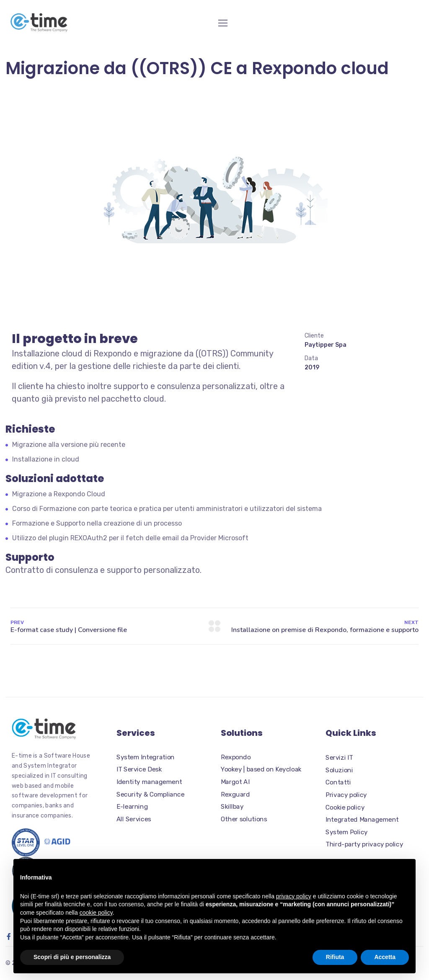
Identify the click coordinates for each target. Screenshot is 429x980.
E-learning (132, 807)
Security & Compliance (150, 794)
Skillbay (232, 807)
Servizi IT (339, 758)
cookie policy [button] (96, 913)
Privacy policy (346, 795)
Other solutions (244, 819)
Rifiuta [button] (335, 957)
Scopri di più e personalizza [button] (72, 957)
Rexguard (235, 794)
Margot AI (235, 782)
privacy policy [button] (294, 896)
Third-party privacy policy (364, 844)
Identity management (149, 782)
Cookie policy (345, 807)
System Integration (146, 757)
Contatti (338, 782)
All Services (134, 819)
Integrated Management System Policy (362, 826)
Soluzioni (339, 770)
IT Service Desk (139, 769)
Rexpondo (236, 757)
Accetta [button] (385, 957)
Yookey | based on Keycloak (261, 769)
